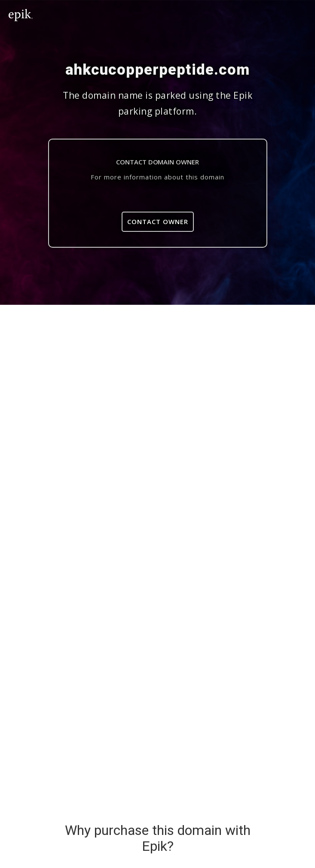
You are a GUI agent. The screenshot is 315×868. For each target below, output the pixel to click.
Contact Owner (158, 222)
